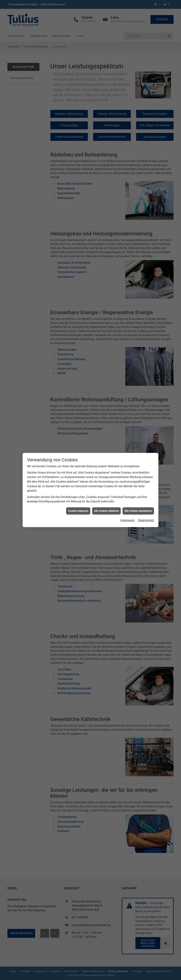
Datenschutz (146, 497)
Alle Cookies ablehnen (106, 487)
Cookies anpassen (78, 487)
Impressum (128, 497)
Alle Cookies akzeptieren (138, 487)
